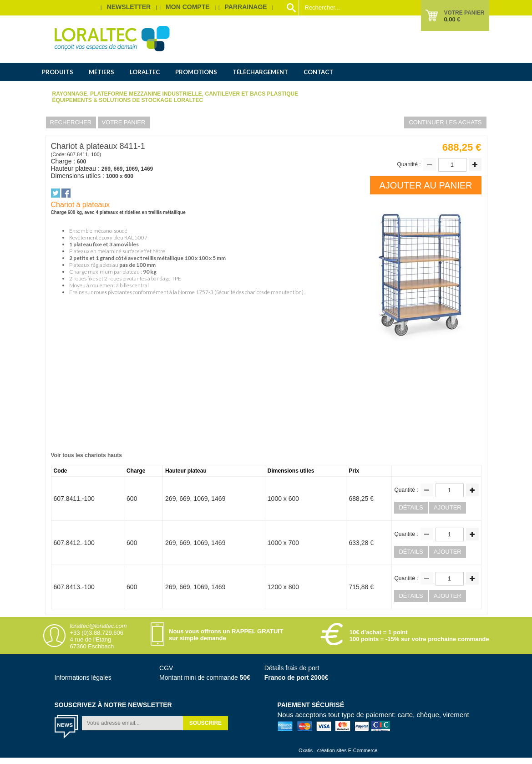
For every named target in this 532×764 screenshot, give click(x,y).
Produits (58, 72)
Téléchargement (260, 72)
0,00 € (452, 19)
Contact (318, 72)
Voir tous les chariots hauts (86, 455)
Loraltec (145, 72)
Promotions (196, 72)
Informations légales (83, 677)
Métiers (101, 72)
